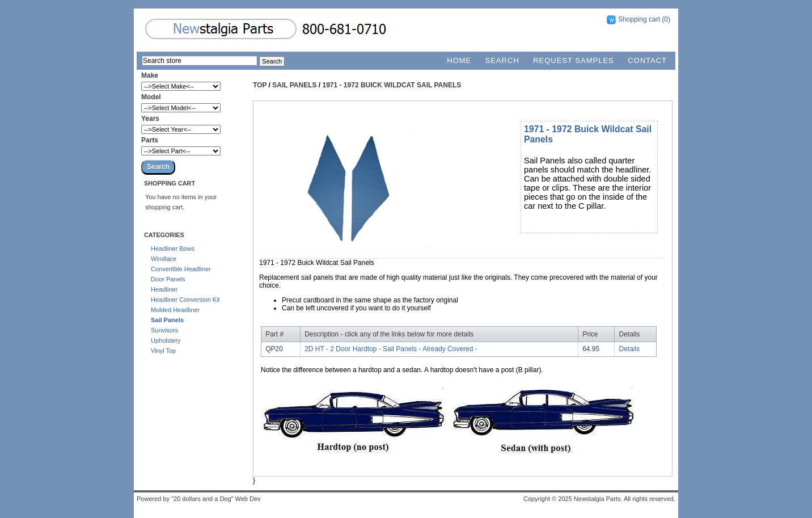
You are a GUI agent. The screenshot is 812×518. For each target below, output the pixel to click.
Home (459, 60)
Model (151, 97)
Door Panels (168, 279)
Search (502, 60)
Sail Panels (167, 320)
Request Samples (574, 60)
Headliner (164, 289)
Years (150, 119)
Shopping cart (639, 19)
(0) (666, 19)
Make (150, 75)
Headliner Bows (173, 249)
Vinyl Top (163, 351)
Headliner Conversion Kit (185, 300)
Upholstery (166, 340)
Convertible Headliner (181, 269)
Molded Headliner (175, 310)
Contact (647, 60)
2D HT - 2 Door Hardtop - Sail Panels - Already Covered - (391, 349)
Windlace (164, 259)
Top (260, 85)
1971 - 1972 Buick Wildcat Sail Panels (392, 85)
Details (630, 349)
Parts (150, 140)
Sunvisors (164, 330)
